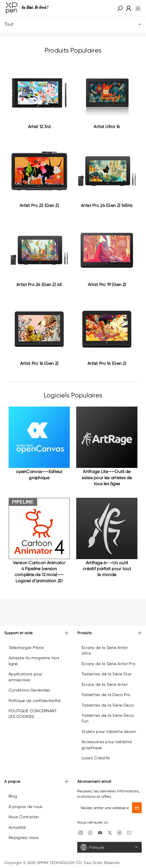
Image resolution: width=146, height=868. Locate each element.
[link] (27, 8)
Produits (109, 633)
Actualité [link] (17, 827)
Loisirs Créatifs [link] (96, 758)
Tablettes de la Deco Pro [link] (106, 695)
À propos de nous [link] (25, 807)
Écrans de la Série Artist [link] (105, 684)
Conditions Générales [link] (30, 690)
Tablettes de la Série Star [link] (107, 674)
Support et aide (36, 633)
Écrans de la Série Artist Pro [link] (108, 664)
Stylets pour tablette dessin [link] (109, 732)
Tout (73, 24)
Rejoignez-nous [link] (23, 838)
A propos (36, 782)
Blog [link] (13, 796)
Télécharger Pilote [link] (26, 648)
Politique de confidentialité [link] (35, 701)
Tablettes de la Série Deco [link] (108, 705)
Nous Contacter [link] (24, 817)
